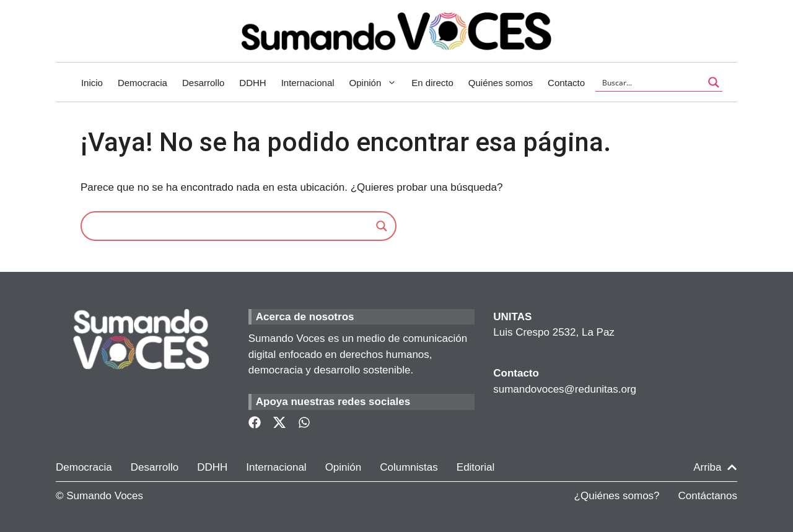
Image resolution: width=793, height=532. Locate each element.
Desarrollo (203, 83)
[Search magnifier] (382, 226)
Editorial (475, 467)
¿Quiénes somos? (617, 496)
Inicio (92, 83)
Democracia (142, 83)
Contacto (566, 83)
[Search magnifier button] (714, 82)
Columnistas (409, 467)
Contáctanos (708, 496)
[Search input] (651, 82)
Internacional (308, 83)
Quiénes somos (501, 83)
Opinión (377, 83)
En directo (432, 83)
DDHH (252, 83)
